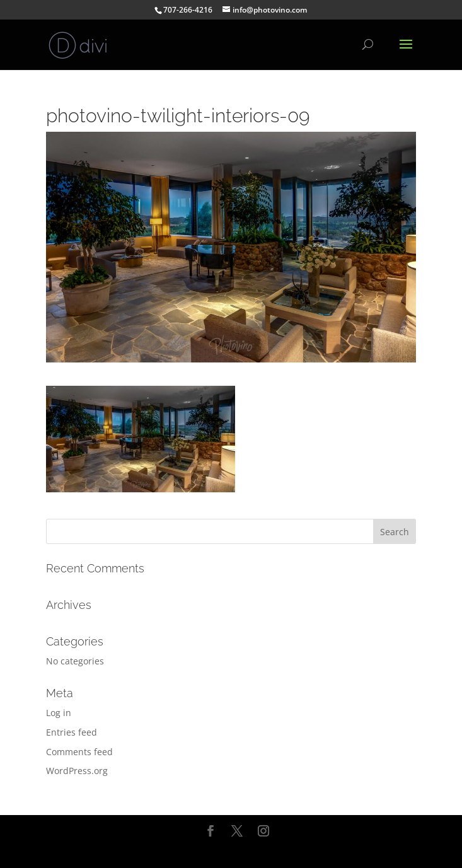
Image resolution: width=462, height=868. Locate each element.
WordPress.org (77, 771)
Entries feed (72, 732)
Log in (59, 713)
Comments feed (79, 752)
